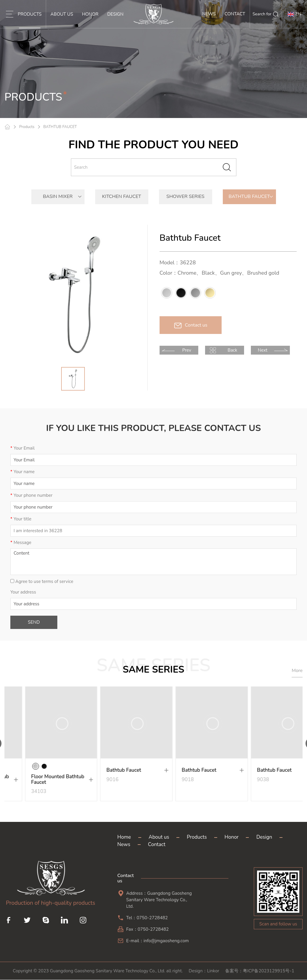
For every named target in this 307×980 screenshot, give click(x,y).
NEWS (209, 20)
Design (264, 837)
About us (159, 837)
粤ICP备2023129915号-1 (269, 971)
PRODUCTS (30, 20)
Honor (232, 837)
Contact (157, 844)
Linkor (213, 971)
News (124, 844)
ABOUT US (62, 20)
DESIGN (115, 20)
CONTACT (235, 20)
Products (27, 127)
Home (124, 837)
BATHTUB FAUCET (60, 127)
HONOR (90, 20)
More (297, 671)
